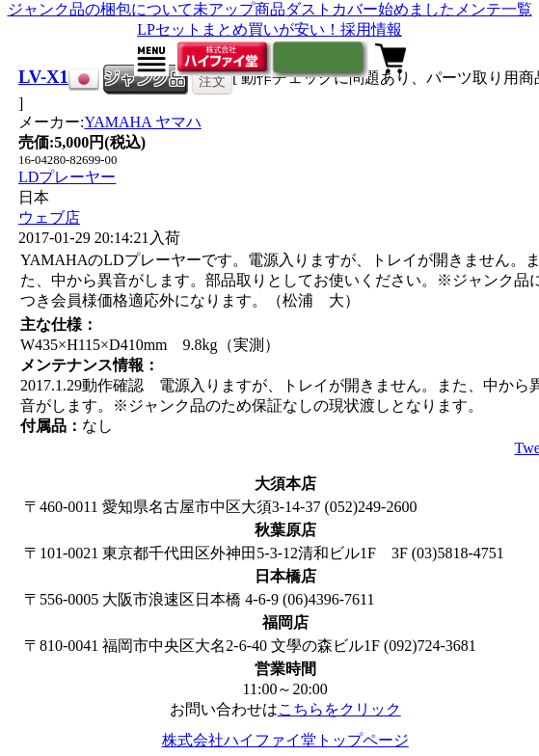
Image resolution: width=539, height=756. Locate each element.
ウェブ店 (49, 217)
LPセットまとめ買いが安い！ (239, 29)
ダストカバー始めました (370, 9)
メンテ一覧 (494, 9)
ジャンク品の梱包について (100, 9)
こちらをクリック (339, 709)
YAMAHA (142, 122)
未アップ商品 (239, 9)
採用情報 (371, 29)
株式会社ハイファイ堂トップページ (285, 740)
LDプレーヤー (67, 177)
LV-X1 (43, 77)
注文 (212, 81)
